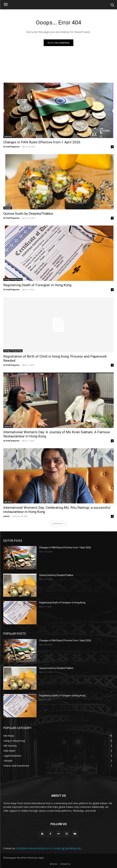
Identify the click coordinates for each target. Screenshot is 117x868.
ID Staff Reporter (11, 147)
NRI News (8, 502)
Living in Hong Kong (13, 279)
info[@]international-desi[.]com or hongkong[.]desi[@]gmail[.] (49, 848)
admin (7, 516)
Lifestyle (8, 208)
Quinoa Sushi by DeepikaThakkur (28, 214)
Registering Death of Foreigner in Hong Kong (37, 285)
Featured (8, 137)
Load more (58, 523)
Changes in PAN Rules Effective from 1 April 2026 (42, 142)
